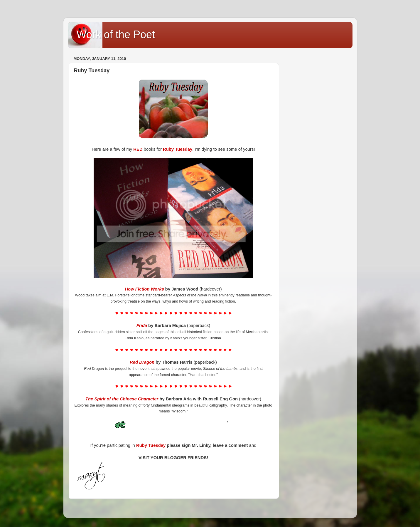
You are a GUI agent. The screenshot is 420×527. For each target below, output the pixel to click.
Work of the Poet (116, 35)
